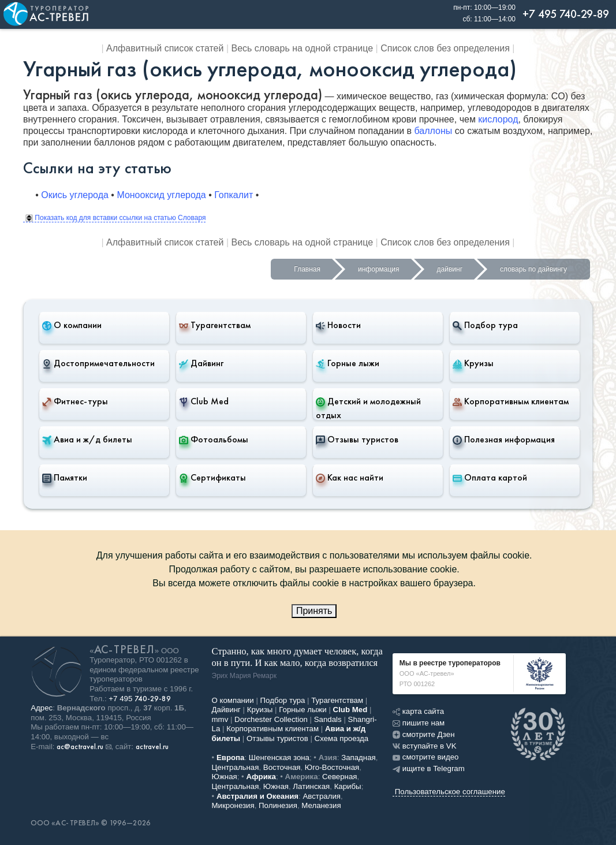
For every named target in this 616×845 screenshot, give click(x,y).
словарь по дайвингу (533, 269)
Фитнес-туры (75, 401)
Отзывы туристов (357, 440)
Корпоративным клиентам (511, 401)
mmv (220, 719)
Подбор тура (485, 325)
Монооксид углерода (161, 195)
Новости (338, 325)
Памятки (65, 478)
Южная (225, 777)
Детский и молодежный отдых (368, 408)
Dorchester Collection (271, 719)
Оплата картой (490, 478)
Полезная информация (504, 440)
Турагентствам (215, 325)
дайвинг (450, 269)
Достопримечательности (98, 363)
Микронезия (233, 805)
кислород (498, 119)
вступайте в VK (425, 746)
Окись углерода (75, 195)
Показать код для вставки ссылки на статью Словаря (115, 218)
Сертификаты (212, 478)
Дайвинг (201, 363)
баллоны (433, 131)
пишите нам (419, 723)
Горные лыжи (348, 363)
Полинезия (278, 805)
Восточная (282, 767)
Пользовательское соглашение (450, 792)
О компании (72, 325)
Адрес (42, 708)
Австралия (322, 796)
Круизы (473, 363)
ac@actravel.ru (80, 747)
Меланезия (321, 805)
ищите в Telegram (429, 768)
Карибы (348, 786)
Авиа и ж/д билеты (87, 440)
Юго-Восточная (332, 767)
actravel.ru (152, 747)
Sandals (328, 719)
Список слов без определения (445, 48)
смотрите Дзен (424, 734)
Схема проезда (342, 738)
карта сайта (418, 711)
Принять (314, 611)
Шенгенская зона (279, 757)
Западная (359, 757)
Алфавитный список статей (165, 48)
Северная (340, 777)
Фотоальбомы (214, 440)
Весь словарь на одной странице (303, 48)
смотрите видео (426, 757)
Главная (307, 269)
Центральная (236, 767)
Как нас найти (350, 478)
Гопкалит (234, 195)
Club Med (204, 401)
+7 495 (140, 699)
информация (379, 269)
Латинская (311, 786)
